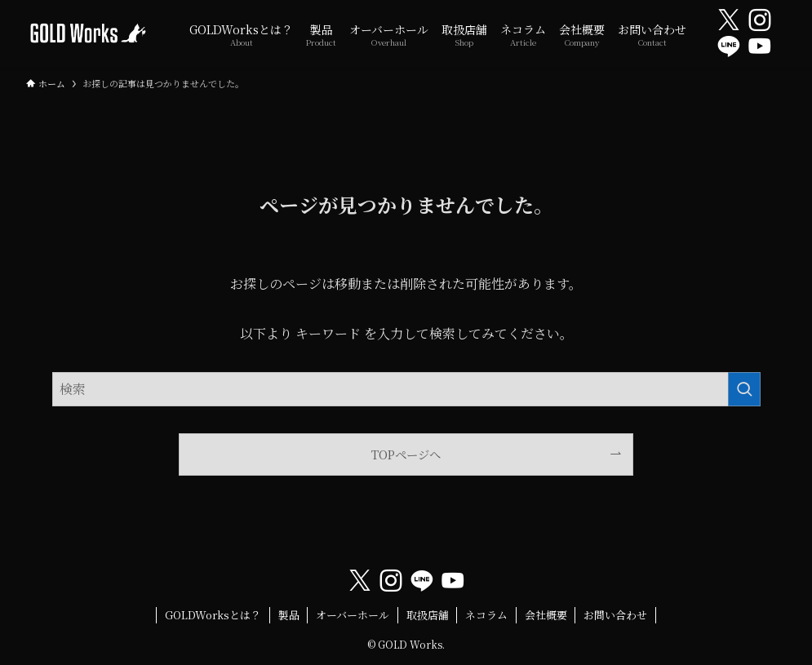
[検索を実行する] (744, 389)
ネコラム (486, 615)
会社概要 (546, 615)
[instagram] (760, 20)
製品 (289, 615)
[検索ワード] (406, 389)
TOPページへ (406, 454)
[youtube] (760, 47)
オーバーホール (353, 615)
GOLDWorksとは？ (213, 615)
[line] (729, 47)
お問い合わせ (615, 615)
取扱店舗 (428, 615)
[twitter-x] (729, 20)
